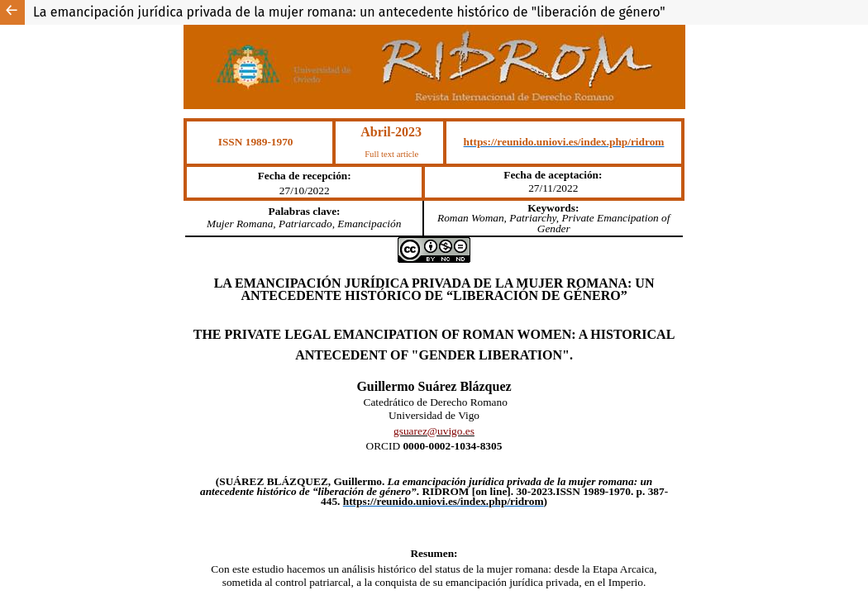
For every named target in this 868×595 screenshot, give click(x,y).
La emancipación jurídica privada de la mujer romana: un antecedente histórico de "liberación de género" (349, 12)
